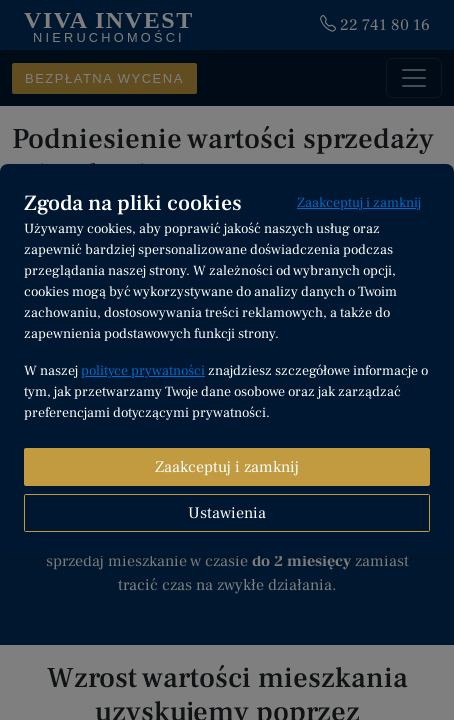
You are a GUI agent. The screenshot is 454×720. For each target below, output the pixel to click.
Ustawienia (227, 513)
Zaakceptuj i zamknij (359, 203)
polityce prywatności (143, 371)
